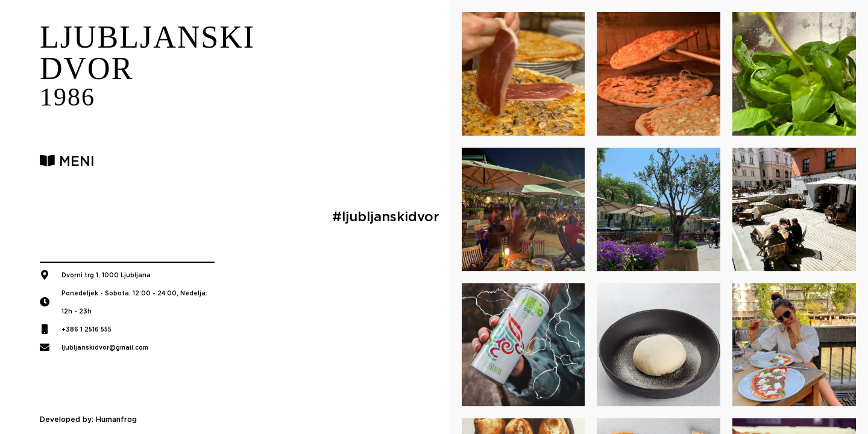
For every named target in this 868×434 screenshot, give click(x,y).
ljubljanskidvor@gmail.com (105, 347)
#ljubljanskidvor (386, 216)
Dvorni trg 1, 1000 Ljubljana (106, 275)
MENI (67, 161)
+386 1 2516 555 (86, 329)
